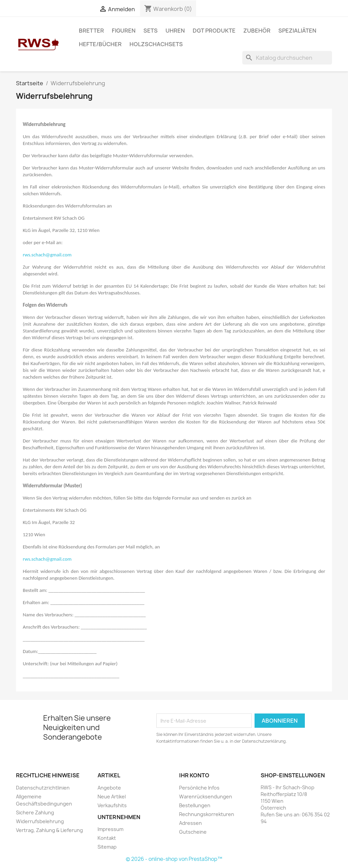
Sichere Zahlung (35, 812)
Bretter (91, 31)
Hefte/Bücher (100, 44)
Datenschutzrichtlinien (43, 788)
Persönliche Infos (199, 788)
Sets (151, 31)
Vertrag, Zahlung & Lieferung (49, 830)
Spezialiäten (297, 31)
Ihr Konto (194, 775)
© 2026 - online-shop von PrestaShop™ (174, 859)
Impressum (110, 829)
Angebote (109, 788)
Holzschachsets (156, 44)
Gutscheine (193, 832)
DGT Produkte (214, 31)
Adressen (190, 823)
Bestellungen (195, 805)
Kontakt (107, 838)
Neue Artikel (112, 797)
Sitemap (107, 847)
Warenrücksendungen (206, 797)
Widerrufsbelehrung (40, 821)
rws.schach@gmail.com (47, 255)
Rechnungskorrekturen (207, 814)
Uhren (175, 31)
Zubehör (257, 31)
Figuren (124, 31)
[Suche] (287, 58)
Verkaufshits (112, 805)
